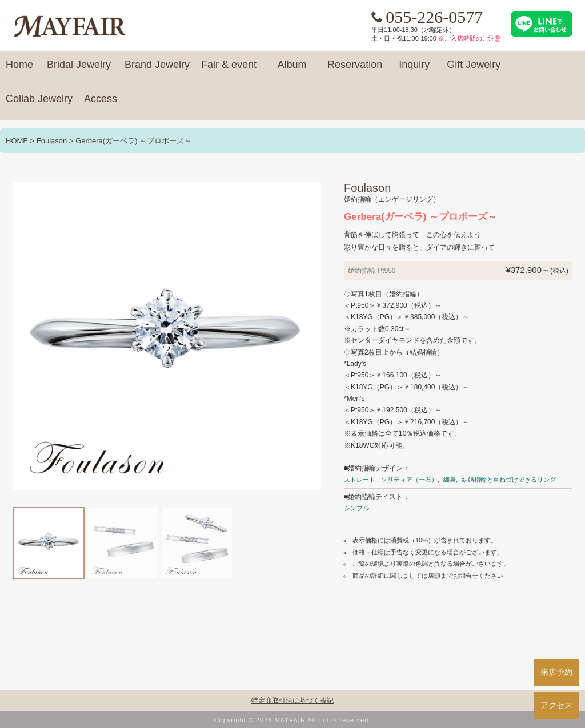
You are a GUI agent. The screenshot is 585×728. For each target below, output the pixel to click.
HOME (17, 141)
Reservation (355, 70)
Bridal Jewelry (79, 70)
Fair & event (229, 70)
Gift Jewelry (474, 70)
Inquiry (414, 70)
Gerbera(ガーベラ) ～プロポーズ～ (133, 141)
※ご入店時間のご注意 (470, 38)
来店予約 (556, 672)
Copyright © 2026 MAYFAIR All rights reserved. (293, 720)
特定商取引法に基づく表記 (292, 701)
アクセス (556, 705)
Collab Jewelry (39, 104)
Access (101, 104)
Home (19, 70)
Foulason (52, 141)
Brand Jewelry (157, 70)
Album (292, 70)
